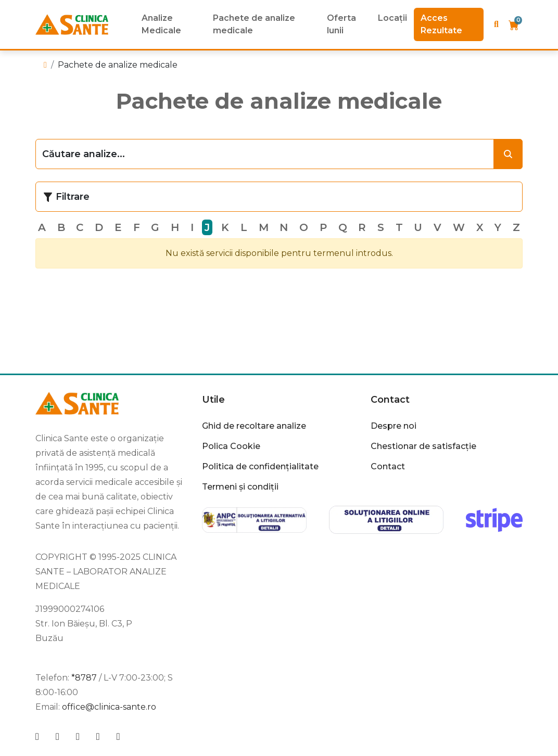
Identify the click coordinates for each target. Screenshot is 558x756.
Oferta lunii (341, 24)
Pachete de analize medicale (254, 24)
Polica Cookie (231, 446)
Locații (392, 18)
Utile (213, 400)
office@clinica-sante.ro (109, 707)
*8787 (84, 678)
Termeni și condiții (240, 487)
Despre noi (394, 426)
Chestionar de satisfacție (423, 446)
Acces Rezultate (441, 24)
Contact (390, 400)
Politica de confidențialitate (260, 466)
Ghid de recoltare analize (254, 426)
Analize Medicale (161, 24)
